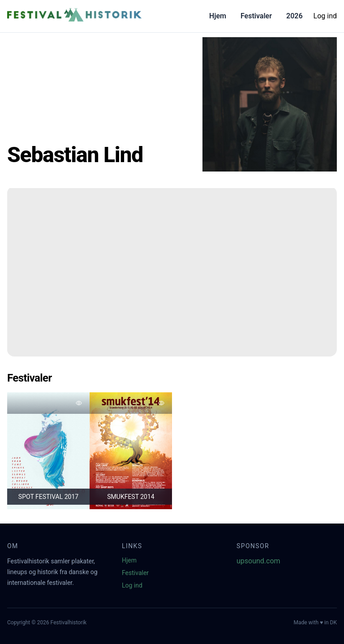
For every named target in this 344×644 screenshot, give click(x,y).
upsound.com (258, 561)
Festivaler (256, 16)
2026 (295, 16)
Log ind (325, 16)
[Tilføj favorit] (79, 403)
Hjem (218, 16)
